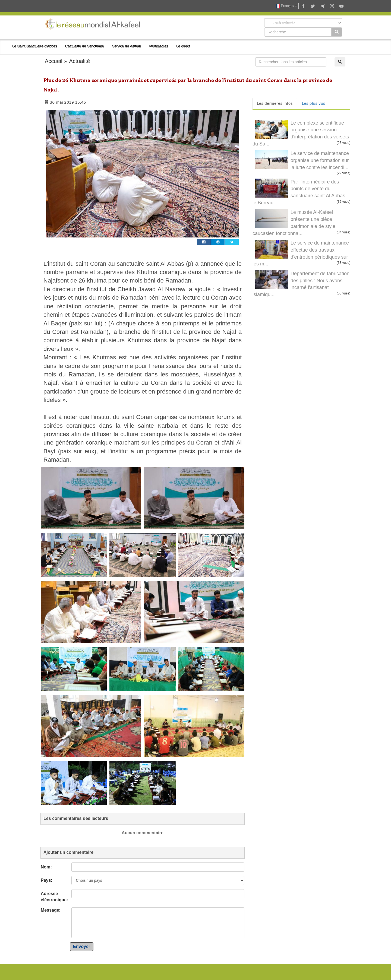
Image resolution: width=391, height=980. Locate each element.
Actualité (80, 61)
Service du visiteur (127, 46)
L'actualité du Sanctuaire (85, 46)
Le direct (183, 46)
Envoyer (82, 946)
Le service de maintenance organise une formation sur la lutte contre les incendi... (320, 160)
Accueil (53, 61)
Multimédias (159, 46)
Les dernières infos (275, 103)
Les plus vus (314, 103)
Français (286, 6)
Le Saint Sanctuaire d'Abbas (35, 46)
